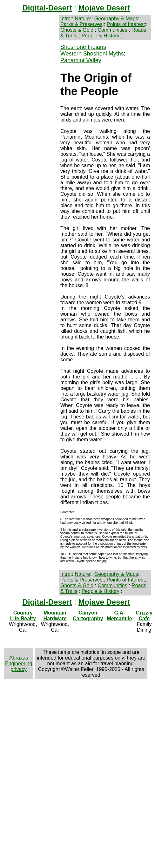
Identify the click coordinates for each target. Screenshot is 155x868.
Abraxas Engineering (19, 661)
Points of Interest (126, 24)
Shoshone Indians (83, 47)
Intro (65, 19)
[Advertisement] (31, 64)
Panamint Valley (81, 60)
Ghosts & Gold (77, 30)
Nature (82, 19)
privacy (19, 669)
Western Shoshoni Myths (92, 54)
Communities (112, 30)
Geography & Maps (116, 19)
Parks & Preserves (81, 24)
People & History (101, 36)
